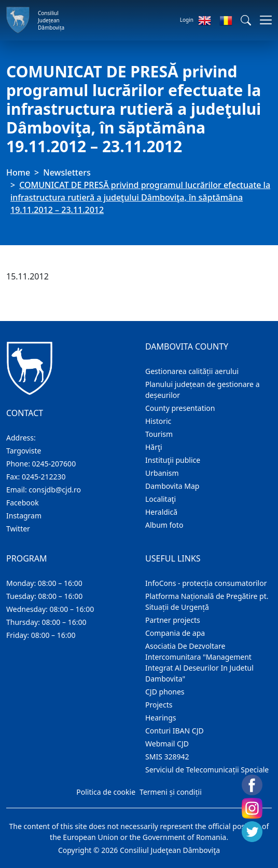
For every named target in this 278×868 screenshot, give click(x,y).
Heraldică (161, 512)
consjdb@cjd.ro (55, 490)
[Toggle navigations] (263, 20)
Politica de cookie (106, 792)
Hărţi (154, 447)
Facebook (23, 503)
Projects (159, 705)
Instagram (24, 516)
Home (18, 172)
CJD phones (165, 692)
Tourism (159, 434)
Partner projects (173, 620)
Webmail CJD (167, 744)
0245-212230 (44, 477)
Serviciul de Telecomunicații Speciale (207, 770)
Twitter (18, 529)
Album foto (164, 525)
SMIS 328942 (167, 757)
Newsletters (67, 172)
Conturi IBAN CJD (175, 731)
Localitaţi (161, 499)
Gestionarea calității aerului (192, 371)
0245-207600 (54, 464)
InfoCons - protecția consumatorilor (206, 583)
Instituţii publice (173, 460)
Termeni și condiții (171, 792)
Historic (158, 421)
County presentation (180, 408)
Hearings (161, 718)
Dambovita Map (172, 486)
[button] (246, 20)
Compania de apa (175, 633)
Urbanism (162, 473)
